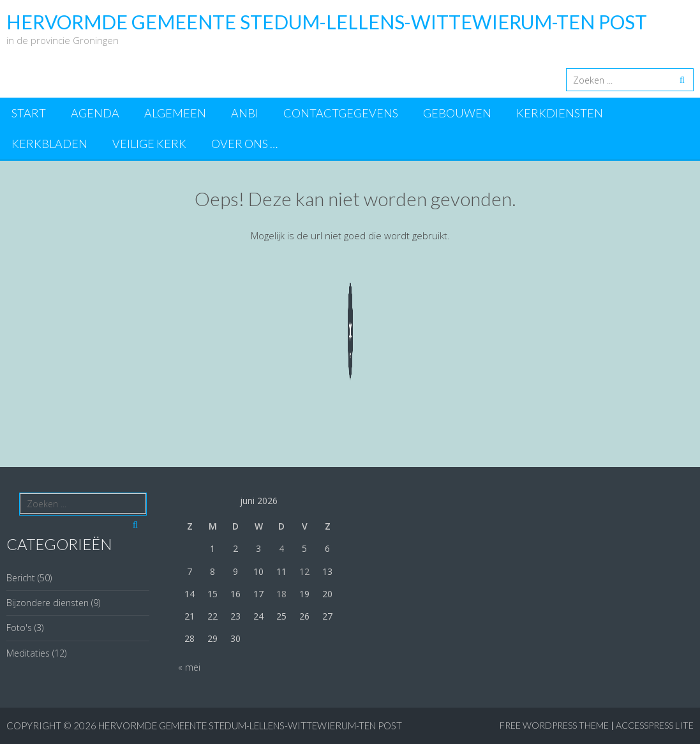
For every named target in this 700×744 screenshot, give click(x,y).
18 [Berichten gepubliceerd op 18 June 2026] (281, 594)
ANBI (245, 113)
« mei (189, 667)
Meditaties (28, 653)
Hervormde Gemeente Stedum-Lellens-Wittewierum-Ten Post (250, 725)
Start (29, 113)
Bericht (21, 578)
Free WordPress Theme (554, 725)
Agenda (95, 113)
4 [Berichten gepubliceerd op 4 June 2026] (281, 548)
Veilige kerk (149, 144)
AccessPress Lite (655, 725)
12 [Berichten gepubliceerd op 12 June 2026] (304, 571)
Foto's (19, 628)
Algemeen (175, 113)
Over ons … (244, 144)
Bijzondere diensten (48, 603)
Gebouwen (457, 113)
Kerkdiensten (560, 113)
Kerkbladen (49, 144)
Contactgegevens (341, 113)
